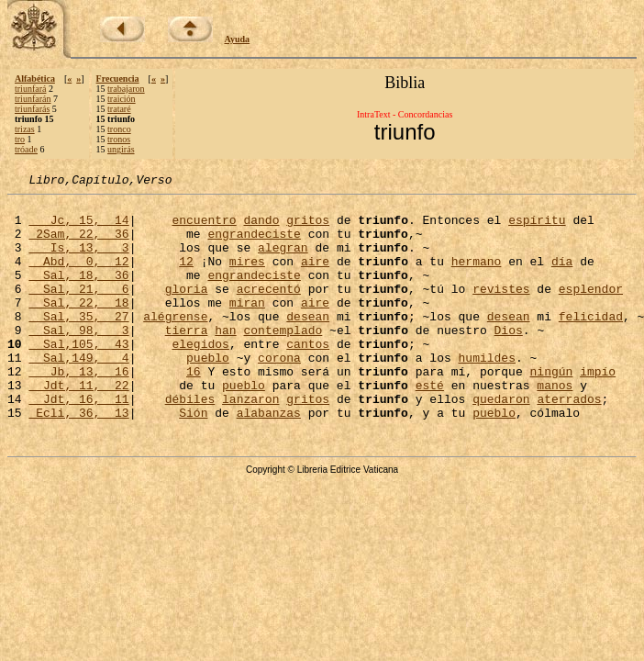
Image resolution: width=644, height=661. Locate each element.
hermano (477, 277)
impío (598, 409)
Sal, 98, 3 (78, 360)
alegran (283, 261)
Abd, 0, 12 (78, 277)
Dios (509, 360)
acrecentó (269, 310)
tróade (26, 149)
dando (261, 228)
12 (186, 277)
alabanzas (269, 459)
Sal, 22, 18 (78, 327)
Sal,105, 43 (78, 376)
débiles (190, 443)
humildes (486, 393)
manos (555, 426)
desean (308, 343)
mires (247, 277)
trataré (119, 109)
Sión (193, 459)
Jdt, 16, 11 (78, 443)
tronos (119, 139)
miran (247, 327)
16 (194, 409)
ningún (551, 409)
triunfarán (33, 99)
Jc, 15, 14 (78, 228)
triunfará (30, 89)
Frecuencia (118, 78)
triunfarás (32, 109)
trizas (25, 129)
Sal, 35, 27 (78, 343)
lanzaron (250, 443)
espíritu (537, 228)
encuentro (204, 228)
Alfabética (35, 78)
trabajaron (126, 89)
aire (315, 277)
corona (279, 393)
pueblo (208, 393)
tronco (119, 129)
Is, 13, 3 (78, 261)
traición (122, 99)
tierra (187, 360)
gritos (308, 228)
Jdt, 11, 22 (78, 426)
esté (430, 426)
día (562, 277)
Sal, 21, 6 (78, 310)
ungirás (121, 149)
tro (20, 139)
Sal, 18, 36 (78, 294)
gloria (187, 310)
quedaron (501, 443)
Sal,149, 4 (78, 393)
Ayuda (238, 39)
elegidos (200, 376)
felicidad (591, 343)
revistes (501, 310)
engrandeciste (254, 244)
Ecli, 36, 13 (78, 459)
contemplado (283, 360)
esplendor (591, 310)
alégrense (175, 343)
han (225, 360)
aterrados (569, 443)
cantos (308, 376)
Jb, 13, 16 (78, 409)
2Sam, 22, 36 (78, 244)
